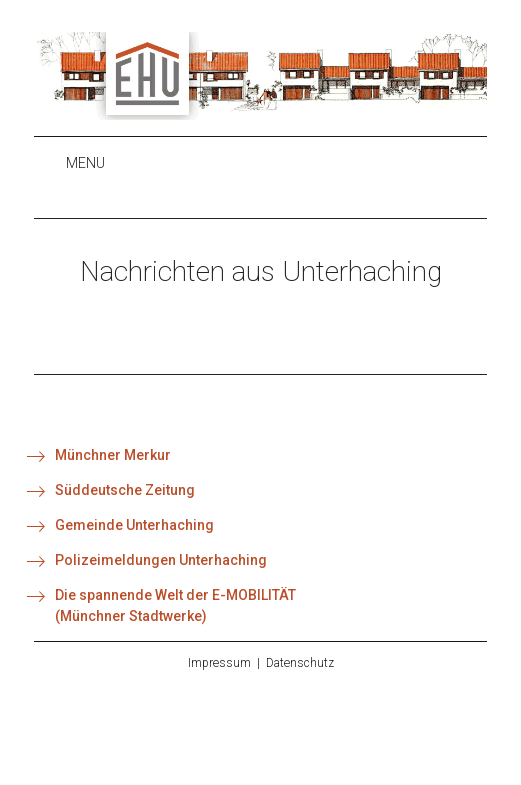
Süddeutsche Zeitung (125, 490)
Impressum (219, 663)
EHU (260, 76)
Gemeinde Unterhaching (134, 525)
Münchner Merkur (113, 455)
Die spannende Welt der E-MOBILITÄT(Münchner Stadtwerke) (175, 605)
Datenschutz (300, 663)
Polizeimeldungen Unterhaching (161, 560)
